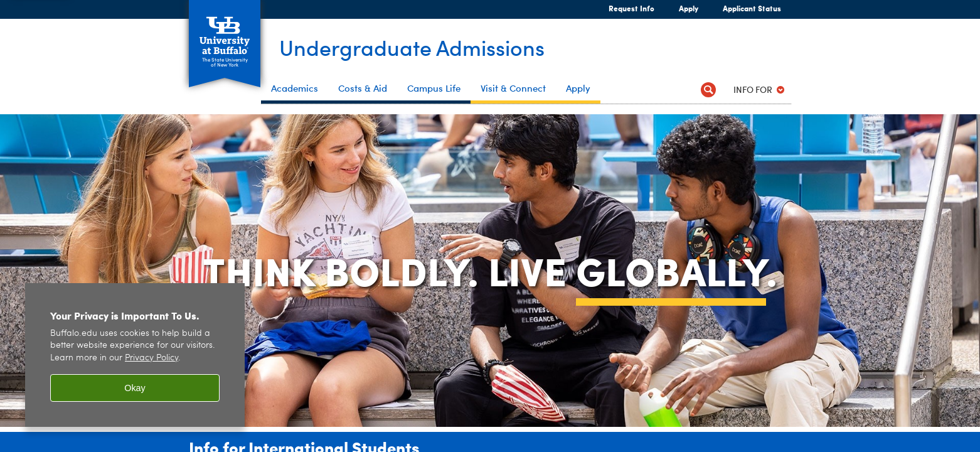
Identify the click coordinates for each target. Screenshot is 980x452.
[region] (135, 355)
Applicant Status (752, 8)
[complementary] (844, 358)
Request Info (631, 8)
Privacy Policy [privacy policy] (152, 358)
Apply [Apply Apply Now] (683, 8)
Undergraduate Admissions (422, 48)
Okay (135, 388)
